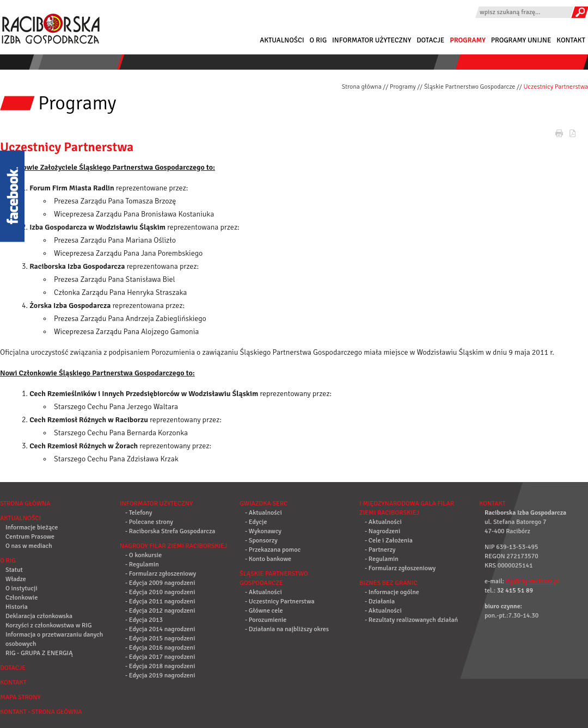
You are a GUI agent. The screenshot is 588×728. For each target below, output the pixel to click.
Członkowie (22, 598)
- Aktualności (264, 513)
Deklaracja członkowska (39, 616)
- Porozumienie (266, 620)
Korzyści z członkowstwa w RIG (49, 625)
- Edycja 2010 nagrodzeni (160, 592)
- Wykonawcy (263, 531)
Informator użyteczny (372, 40)
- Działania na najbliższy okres (287, 629)
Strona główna (361, 87)
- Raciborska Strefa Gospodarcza (170, 531)
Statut (14, 570)
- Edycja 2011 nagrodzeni (160, 601)
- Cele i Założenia (389, 541)
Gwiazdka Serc (264, 504)
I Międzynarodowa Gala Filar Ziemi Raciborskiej (407, 508)
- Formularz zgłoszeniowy (161, 574)
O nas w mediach (29, 546)
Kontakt (571, 40)
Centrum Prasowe (30, 537)
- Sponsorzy (261, 541)
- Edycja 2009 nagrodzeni (160, 583)
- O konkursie (143, 555)
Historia (17, 607)
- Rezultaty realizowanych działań (411, 620)
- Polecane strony (149, 522)
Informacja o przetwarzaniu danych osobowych (54, 639)
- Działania (380, 601)
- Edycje (256, 522)
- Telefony (139, 513)
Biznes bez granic (388, 583)
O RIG (318, 40)
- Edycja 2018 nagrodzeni (160, 666)
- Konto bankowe (268, 559)
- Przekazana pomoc (273, 550)
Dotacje (430, 40)
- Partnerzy (380, 550)
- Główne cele (264, 611)
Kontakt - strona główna (41, 712)
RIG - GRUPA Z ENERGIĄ (39, 653)
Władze (16, 579)
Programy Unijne (521, 40)
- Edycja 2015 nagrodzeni (160, 638)
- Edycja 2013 (144, 620)
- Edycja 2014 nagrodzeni (160, 629)
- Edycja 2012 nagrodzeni (160, 611)
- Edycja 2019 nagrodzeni (160, 675)
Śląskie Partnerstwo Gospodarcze (470, 87)
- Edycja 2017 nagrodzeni (160, 657)
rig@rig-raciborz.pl (533, 581)
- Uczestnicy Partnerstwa (280, 601)
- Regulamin (142, 564)
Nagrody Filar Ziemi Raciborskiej (173, 546)
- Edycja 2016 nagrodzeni (160, 648)
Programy (468, 40)
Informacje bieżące (32, 528)
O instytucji (22, 588)
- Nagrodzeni (382, 531)
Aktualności (282, 40)
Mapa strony (20, 697)
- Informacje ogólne (392, 592)
